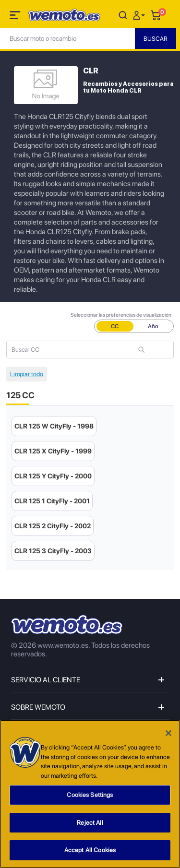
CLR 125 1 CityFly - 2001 (52, 501)
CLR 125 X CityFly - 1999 (53, 451)
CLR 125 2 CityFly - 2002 (53, 526)
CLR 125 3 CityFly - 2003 (53, 551)
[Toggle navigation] (16, 17)
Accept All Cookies (90, 850)
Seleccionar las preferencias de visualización (121, 315)
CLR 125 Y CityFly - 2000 (53, 476)
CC (115, 326)
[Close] (168, 733)
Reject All (90, 823)
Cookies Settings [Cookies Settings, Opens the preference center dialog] (90, 795)
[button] (140, 15)
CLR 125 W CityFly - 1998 (54, 426)
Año (153, 326)
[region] (90, 794)
